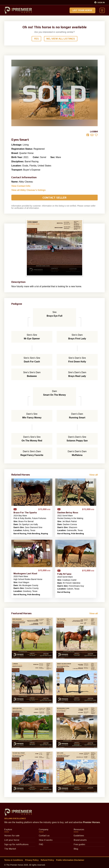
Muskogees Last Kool (25, 573)
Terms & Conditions (14, 860)
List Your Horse (82, 10)
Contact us (44, 836)
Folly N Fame (64, 574)
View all (94, 475)
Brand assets (80, 840)
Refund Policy (47, 860)
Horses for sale (12, 836)
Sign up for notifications (16, 844)
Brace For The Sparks (25, 513)
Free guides (79, 844)
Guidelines (79, 836)
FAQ (41, 844)
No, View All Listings (61, 39)
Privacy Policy (32, 860)
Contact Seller (54, 197)
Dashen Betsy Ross (68, 513)
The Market (10, 849)
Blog (76, 849)
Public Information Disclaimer (70, 860)
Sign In (100, 2)
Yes (36, 39)
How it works (46, 840)
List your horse (12, 840)
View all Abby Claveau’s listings (28, 190)
